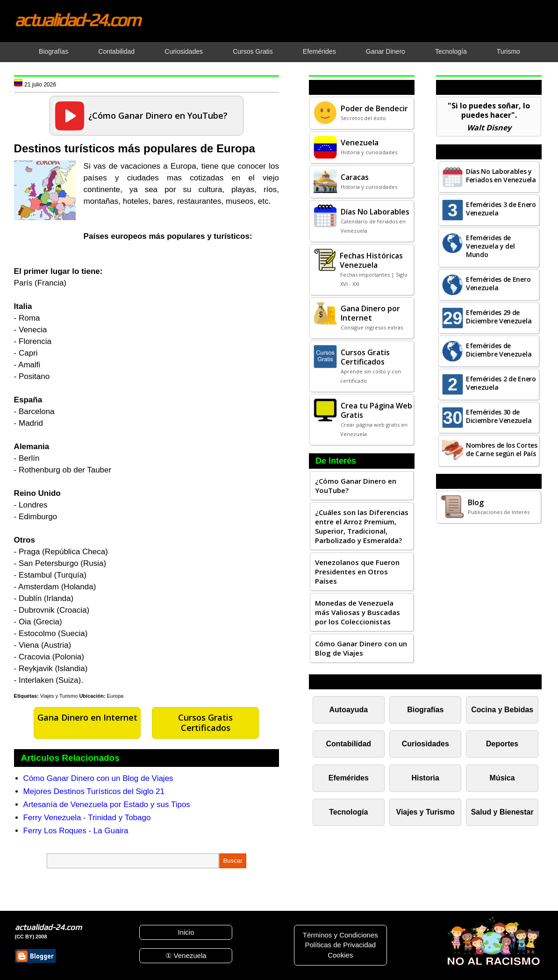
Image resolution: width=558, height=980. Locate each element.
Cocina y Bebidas (502, 710)
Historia (426, 778)
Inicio (186, 932)
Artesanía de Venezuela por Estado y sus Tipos (107, 805)
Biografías (425, 710)
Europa (115, 696)
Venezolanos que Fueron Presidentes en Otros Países (357, 572)
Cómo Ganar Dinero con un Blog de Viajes (98, 778)
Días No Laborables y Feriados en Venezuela (501, 175)
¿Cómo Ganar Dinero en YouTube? (356, 486)
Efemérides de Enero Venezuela (498, 283)
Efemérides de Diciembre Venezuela (499, 350)
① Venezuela (186, 955)
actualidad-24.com (77, 20)
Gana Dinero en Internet (87, 717)
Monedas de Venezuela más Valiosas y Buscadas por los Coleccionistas (358, 612)
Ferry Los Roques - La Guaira (76, 831)
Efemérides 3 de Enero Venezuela (501, 209)
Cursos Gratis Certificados (205, 722)
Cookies (340, 955)
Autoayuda (349, 710)
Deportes (502, 744)
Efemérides (349, 778)
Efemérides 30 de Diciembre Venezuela (499, 416)
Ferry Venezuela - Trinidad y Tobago (87, 818)
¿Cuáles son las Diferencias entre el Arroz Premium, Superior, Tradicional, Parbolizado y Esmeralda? (362, 526)
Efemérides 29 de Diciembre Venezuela (499, 317)
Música (502, 778)
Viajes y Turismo (59, 696)
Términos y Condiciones (340, 935)
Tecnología (348, 812)
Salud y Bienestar (502, 812)
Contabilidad (349, 744)
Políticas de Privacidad (340, 945)
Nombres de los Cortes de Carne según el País (502, 449)
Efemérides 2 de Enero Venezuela (501, 383)
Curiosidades (426, 744)
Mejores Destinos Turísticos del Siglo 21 (94, 791)
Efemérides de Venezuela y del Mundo (490, 246)
